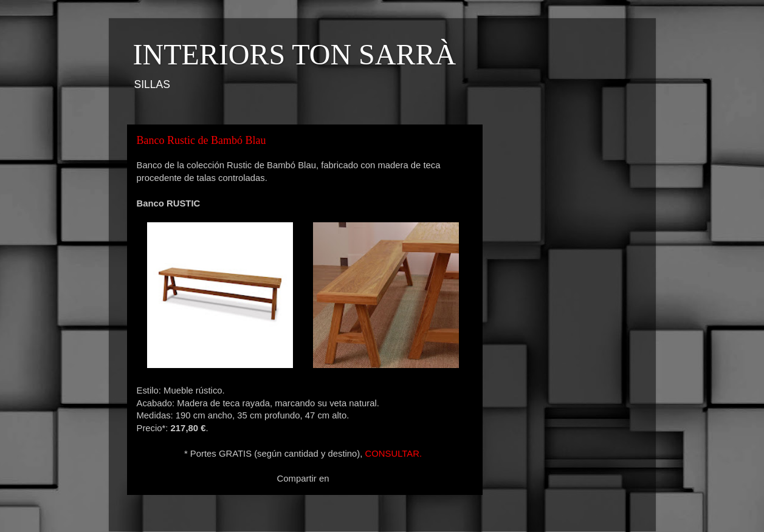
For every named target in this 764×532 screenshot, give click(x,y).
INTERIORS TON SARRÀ (295, 54)
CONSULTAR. (394, 454)
